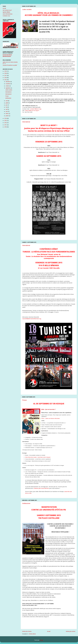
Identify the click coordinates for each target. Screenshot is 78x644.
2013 (6, 121)
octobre (8, 86)
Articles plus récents (27, 631)
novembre (8, 84)
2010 (6, 127)
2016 (6, 78)
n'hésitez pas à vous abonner (41, 488)
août (7, 101)
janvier (7, 116)
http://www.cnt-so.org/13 (32, 110)
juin (7, 105)
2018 (6, 73)
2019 (6, 71)
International (26, 122)
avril (7, 109)
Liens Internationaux (8, 14)
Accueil (49, 631)
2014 (6, 118)
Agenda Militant (6, 12)
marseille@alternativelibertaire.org (32, 319)
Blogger (41, 640)
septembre (8, 88)
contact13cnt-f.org (36, 109)
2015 (6, 80)
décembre (8, 82)
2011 (6, 125)
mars (7, 111)
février (7, 114)
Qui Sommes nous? (7, 10)
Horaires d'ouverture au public (10, 65)
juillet (7, 103)
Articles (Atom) (32, 634)
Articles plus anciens (71, 631)
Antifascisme (26, 503)
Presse (24, 400)
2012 (6, 123)
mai (7, 107)
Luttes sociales (27, 9)
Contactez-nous (6, 16)
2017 (6, 75)
